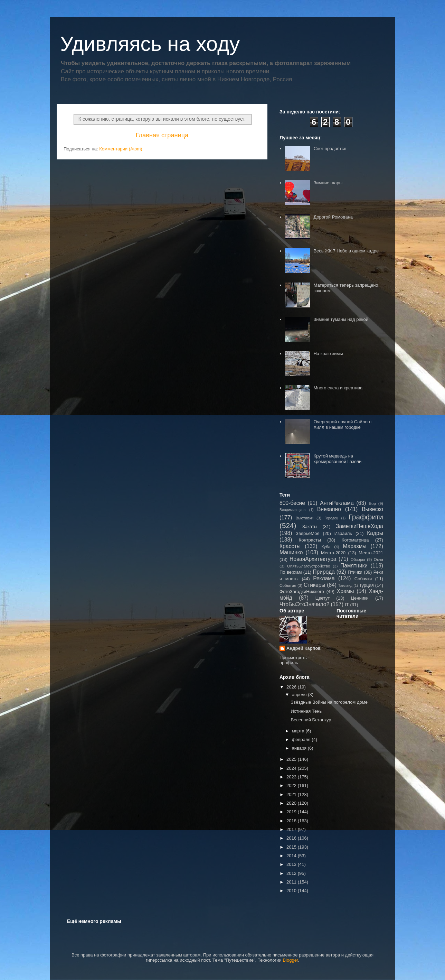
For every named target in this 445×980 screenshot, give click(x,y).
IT (347, 605)
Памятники (354, 566)
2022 (292, 785)
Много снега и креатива (338, 388)
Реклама (324, 578)
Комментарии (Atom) (121, 149)
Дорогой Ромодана (333, 217)
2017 (292, 829)
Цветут (323, 598)
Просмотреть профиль (293, 660)
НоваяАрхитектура (313, 559)
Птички (355, 572)
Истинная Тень (306, 711)
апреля (300, 695)
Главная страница (162, 135)
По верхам (291, 572)
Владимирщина (292, 510)
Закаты (310, 526)
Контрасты (310, 540)
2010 (292, 891)
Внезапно (329, 509)
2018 (292, 821)
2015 (292, 847)
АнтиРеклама (337, 503)
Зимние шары (328, 183)
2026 (292, 687)
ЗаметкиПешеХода (359, 526)
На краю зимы (328, 354)
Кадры (375, 533)
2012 (292, 873)
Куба (326, 547)
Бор (372, 503)
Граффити (366, 517)
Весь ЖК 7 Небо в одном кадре (346, 251)
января (300, 748)
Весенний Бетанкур (311, 720)
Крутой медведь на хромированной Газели (337, 459)
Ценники (359, 598)
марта (299, 731)
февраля (302, 739)
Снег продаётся (330, 149)
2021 (292, 794)
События (288, 585)
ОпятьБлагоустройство (309, 566)
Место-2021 (371, 553)
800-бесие (292, 503)
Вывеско (372, 509)
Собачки (363, 579)
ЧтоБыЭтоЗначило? (304, 604)
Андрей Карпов (304, 648)
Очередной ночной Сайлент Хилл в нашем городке (343, 424)
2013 (292, 864)
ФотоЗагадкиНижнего (302, 591)
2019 (292, 812)
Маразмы (354, 546)
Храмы (345, 591)
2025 (292, 759)
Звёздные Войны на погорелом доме (329, 702)
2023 (292, 777)
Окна (378, 559)
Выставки (304, 518)
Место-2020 (333, 553)
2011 (292, 882)
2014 (292, 856)
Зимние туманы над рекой (341, 319)
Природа (324, 572)
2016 (292, 838)
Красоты (290, 546)
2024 (292, 768)
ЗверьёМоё (308, 533)
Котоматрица (355, 540)
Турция (366, 585)
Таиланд (345, 586)
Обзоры (358, 559)
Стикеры (315, 585)
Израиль (343, 533)
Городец (331, 518)
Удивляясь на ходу (150, 44)
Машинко (291, 552)
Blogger (290, 960)
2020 (292, 803)
